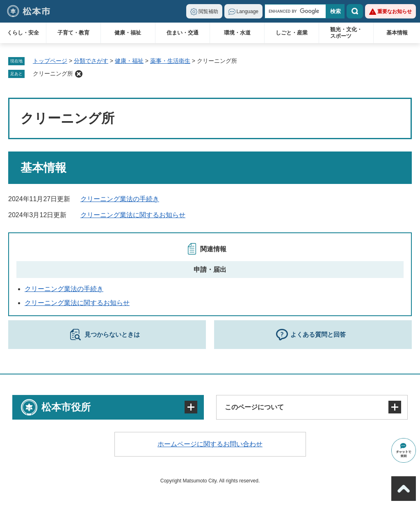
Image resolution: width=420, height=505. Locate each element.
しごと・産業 (292, 33)
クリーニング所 (53, 73)
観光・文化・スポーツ (346, 33)
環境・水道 (237, 33)
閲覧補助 (208, 11)
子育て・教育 (73, 33)
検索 (355, 11)
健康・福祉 (128, 33)
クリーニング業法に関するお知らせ (133, 215)
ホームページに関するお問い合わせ (210, 444)
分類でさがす (91, 61)
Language (248, 11)
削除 (79, 74)
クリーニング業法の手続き (120, 199)
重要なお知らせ (395, 11)
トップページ (50, 61)
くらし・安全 (23, 33)
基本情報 (397, 33)
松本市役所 (66, 407)
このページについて (254, 407)
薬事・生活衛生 (170, 61)
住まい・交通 (183, 33)
